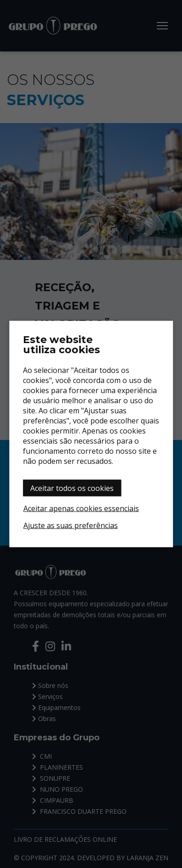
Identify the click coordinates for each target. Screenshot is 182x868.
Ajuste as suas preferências (71, 525)
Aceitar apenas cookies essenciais (81, 508)
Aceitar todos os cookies (72, 488)
